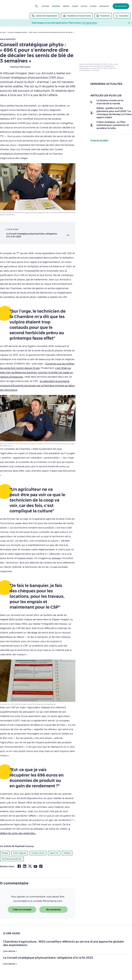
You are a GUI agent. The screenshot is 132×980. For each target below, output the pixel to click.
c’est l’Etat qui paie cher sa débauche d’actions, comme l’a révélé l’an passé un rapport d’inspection (36, 372)
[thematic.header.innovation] (122, 16)
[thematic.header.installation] (77, 16)
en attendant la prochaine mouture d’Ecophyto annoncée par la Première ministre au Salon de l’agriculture (37, 386)
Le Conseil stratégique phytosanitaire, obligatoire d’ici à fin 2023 (32, 235)
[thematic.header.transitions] (103, 16)
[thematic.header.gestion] (44, 16)
